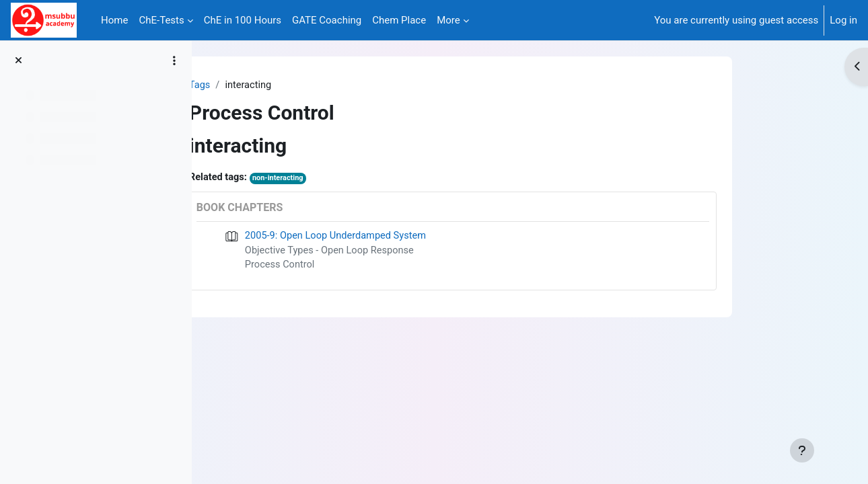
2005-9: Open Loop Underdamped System (405, 237)
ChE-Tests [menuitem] (161, 20)
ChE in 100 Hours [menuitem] (243, 20)
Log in (843, 20)
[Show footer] (802, 450)
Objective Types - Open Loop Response (398, 252)
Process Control (348, 267)
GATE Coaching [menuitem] (327, 20)
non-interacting (347, 179)
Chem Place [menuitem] (399, 20)
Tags (266, 85)
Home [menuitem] (114, 20)
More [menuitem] (448, 20)
